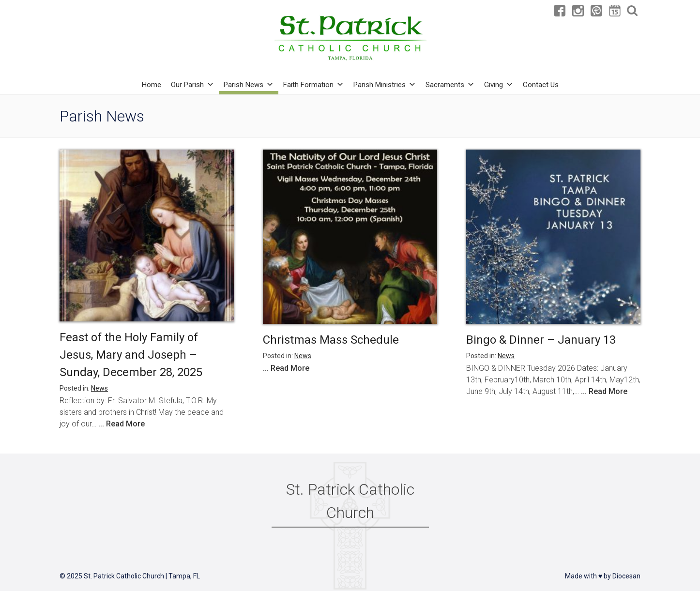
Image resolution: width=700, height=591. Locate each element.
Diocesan (626, 576)
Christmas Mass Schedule (331, 340)
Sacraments (450, 85)
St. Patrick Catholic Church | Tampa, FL (142, 576)
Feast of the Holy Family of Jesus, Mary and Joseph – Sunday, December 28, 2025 (131, 355)
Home (152, 85)
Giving (499, 85)
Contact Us (541, 85)
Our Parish (192, 85)
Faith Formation (313, 85)
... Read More (122, 424)
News (99, 388)
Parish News (249, 85)
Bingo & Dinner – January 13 (541, 340)
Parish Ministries (385, 85)
